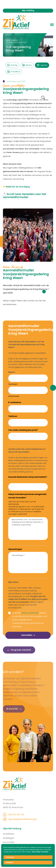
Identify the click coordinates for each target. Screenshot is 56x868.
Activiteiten (13, 834)
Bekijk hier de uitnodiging (18, 187)
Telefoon (13, 416)
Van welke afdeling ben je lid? (23, 430)
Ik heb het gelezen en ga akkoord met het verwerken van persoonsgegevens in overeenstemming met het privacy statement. (30, 620)
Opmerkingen (15, 549)
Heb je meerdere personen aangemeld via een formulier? (27, 496)
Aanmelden (27, 635)
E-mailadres (15, 402)
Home (8, 40)
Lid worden (13, 842)
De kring (12, 65)
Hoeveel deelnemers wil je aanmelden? (28, 479)
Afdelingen (13, 838)
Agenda (15, 40)
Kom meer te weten (40, 852)
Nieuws (27, 65)
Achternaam (14, 396)
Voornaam (13, 384)
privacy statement (30, 613)
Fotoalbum (14, 72)
